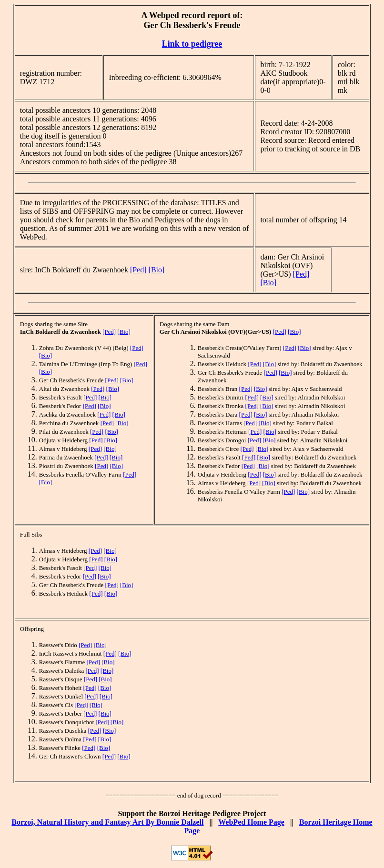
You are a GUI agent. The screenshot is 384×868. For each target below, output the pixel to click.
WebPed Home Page (251, 822)
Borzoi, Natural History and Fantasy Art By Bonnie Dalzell (107, 822)
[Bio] (157, 270)
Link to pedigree (192, 44)
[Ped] (138, 270)
